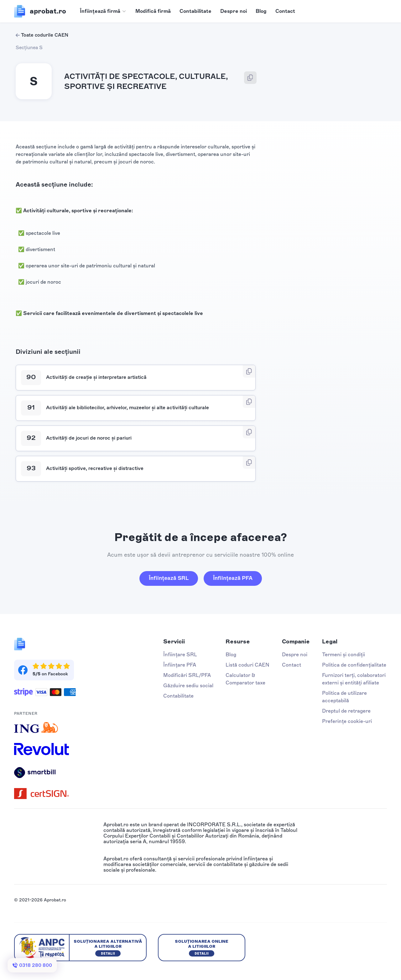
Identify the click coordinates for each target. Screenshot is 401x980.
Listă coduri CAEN (247, 665)
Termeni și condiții (344, 655)
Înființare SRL (180, 655)
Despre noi (234, 11)
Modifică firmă (153, 11)
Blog (261, 11)
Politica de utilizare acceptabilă (344, 697)
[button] (103, 11)
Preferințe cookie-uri (347, 721)
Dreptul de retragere (346, 711)
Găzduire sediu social (188, 686)
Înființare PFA (180, 665)
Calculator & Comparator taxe (245, 679)
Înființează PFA (233, 578)
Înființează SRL (169, 578)
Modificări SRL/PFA (187, 675)
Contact (285, 11)
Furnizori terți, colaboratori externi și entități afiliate (354, 679)
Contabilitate (195, 11)
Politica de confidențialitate (354, 665)
